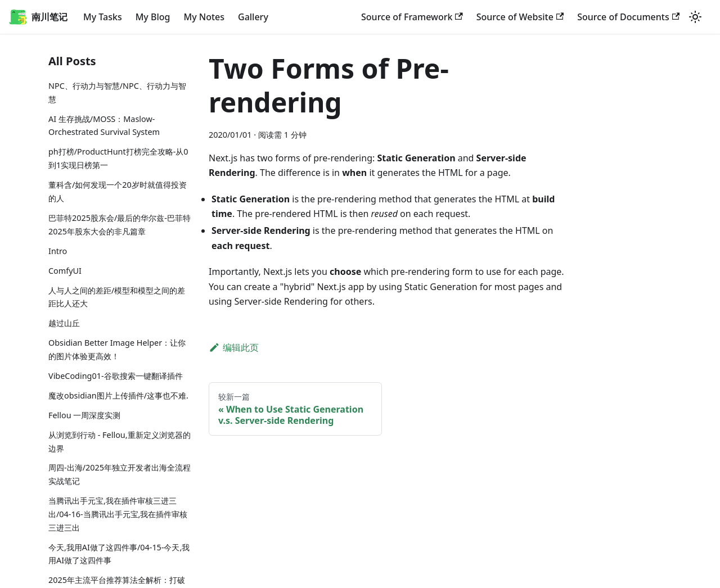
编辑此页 (234, 347)
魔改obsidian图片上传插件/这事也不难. (118, 395)
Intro (58, 251)
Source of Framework (412, 17)
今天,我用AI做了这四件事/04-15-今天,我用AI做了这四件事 (119, 554)
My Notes (204, 17)
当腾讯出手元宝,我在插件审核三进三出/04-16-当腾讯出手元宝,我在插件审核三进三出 (118, 514)
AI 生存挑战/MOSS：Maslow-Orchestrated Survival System (104, 126)
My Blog (153, 17)
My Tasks (103, 17)
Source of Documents (628, 17)
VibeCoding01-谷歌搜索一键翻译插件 (116, 376)
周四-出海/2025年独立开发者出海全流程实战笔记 (120, 474)
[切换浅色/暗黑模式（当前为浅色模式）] (695, 17)
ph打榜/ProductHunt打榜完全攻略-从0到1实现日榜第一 (118, 158)
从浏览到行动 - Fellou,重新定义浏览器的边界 (120, 442)
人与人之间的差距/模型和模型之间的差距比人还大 (117, 297)
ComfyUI (65, 271)
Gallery (253, 17)
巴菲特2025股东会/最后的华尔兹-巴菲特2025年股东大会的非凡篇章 (120, 225)
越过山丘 (64, 323)
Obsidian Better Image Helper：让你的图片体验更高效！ (117, 349)
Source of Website (520, 17)
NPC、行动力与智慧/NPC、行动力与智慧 (117, 92)
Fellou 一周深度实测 (84, 415)
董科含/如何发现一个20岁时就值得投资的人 (118, 191)
